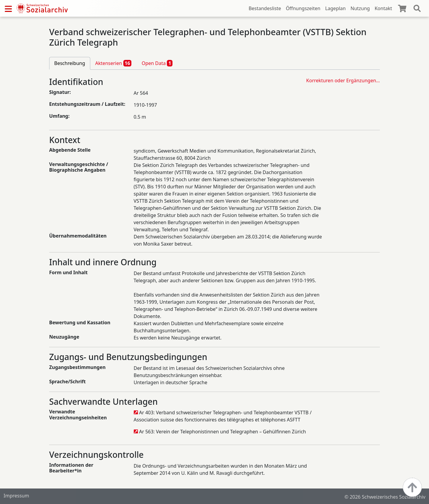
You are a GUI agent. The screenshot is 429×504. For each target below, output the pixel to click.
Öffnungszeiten (303, 8)
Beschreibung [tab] (70, 63)
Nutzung (360, 8)
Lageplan (335, 8)
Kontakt (383, 8)
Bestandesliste (265, 8)
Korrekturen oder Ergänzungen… (343, 80)
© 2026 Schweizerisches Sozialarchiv (385, 497)
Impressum (16, 496)
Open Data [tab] (157, 63)
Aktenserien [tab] (114, 63)
